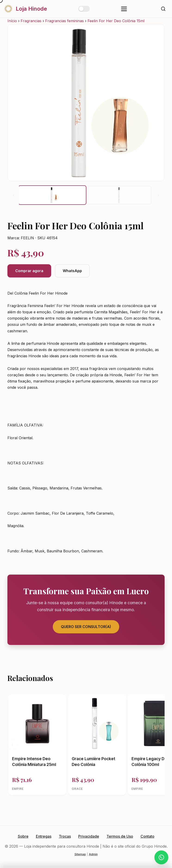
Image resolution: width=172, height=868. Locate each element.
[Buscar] (163, 9)
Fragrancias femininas (64, 21)
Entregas (44, 836)
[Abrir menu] (124, 9)
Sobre (23, 836)
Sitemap (80, 854)
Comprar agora (29, 271)
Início (12, 21)
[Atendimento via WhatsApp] (161, 857)
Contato (147, 836)
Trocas (65, 836)
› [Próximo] (158, 195)
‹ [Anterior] (14, 195)
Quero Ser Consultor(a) (86, 627)
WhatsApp (72, 271)
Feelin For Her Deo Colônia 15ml (116, 21)
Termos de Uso (120, 836)
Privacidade (89, 836)
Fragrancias (31, 21)
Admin (93, 854)
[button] (52, 195)
